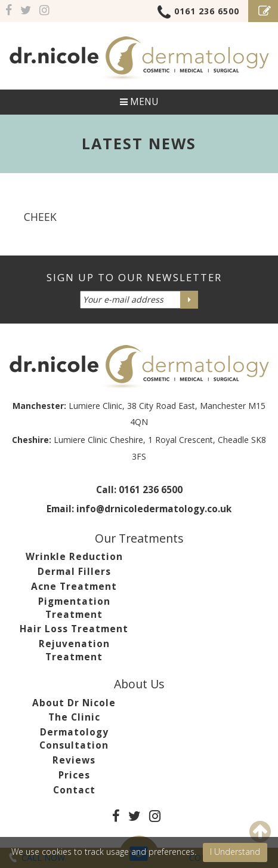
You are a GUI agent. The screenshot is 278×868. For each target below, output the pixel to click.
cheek (40, 217)
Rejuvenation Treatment (74, 650)
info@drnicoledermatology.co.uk (154, 509)
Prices (74, 775)
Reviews (74, 760)
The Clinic (74, 717)
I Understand (235, 852)
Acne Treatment (74, 587)
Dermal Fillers (74, 572)
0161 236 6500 (198, 13)
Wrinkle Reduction (74, 557)
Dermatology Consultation (74, 739)
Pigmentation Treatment (74, 608)
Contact (74, 790)
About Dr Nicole (74, 703)
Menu (139, 102)
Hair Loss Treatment (74, 629)
